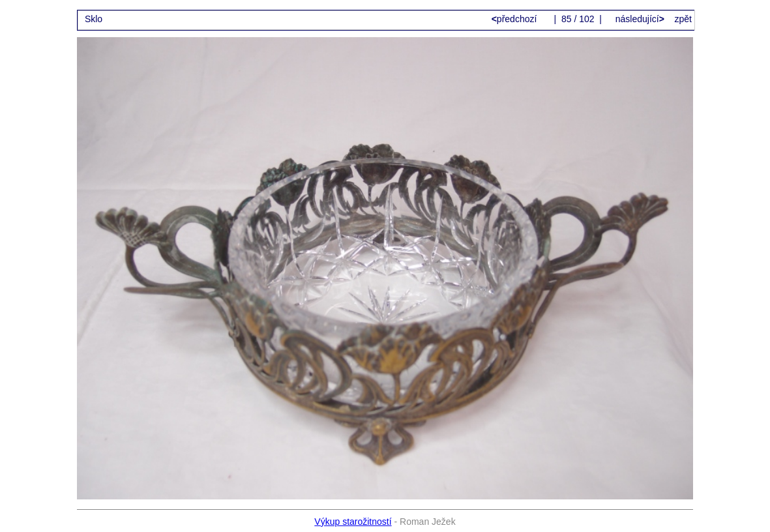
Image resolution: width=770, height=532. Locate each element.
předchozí (516, 19)
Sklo (94, 19)
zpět (683, 19)
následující (639, 19)
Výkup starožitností (353, 522)
